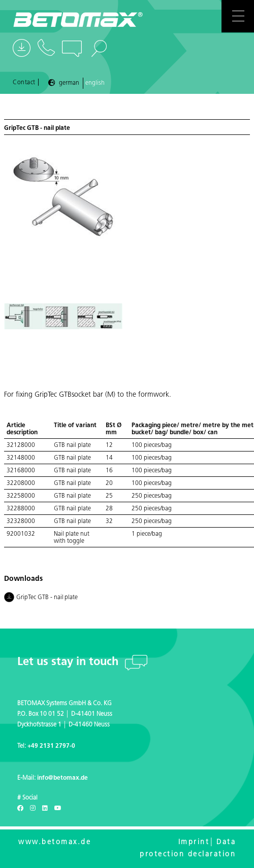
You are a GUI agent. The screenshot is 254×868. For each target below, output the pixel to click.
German (69, 83)
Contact (24, 83)
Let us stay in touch (69, 662)
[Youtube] (58, 809)
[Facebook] (20, 809)
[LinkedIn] (45, 809)
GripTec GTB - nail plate (41, 598)
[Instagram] (33, 809)
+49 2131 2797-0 (51, 746)
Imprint (194, 842)
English (95, 83)
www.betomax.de (55, 842)
